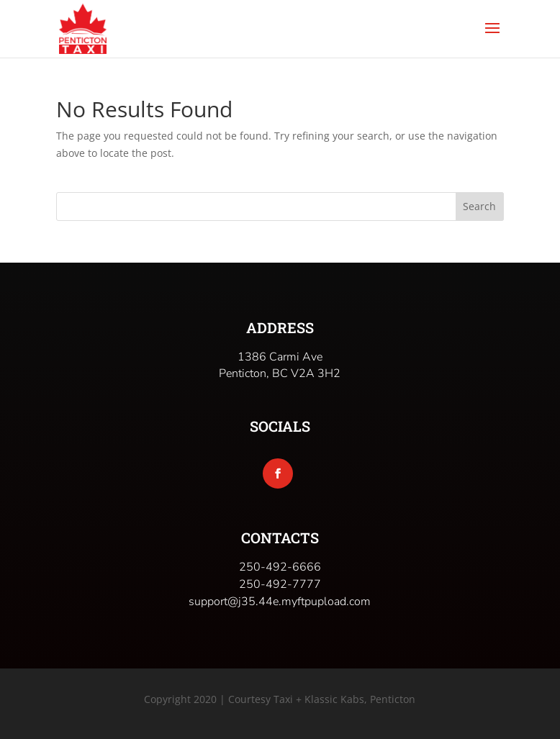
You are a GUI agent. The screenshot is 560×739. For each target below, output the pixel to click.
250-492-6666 (280, 567)
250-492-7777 (280, 584)
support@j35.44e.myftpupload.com (280, 602)
